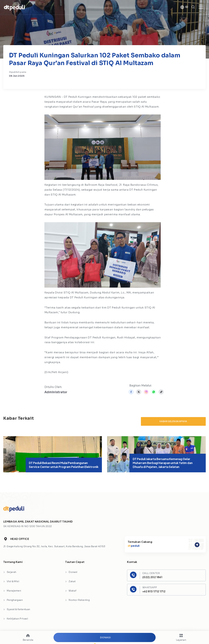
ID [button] (187, 7)
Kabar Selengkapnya (173, 421)
